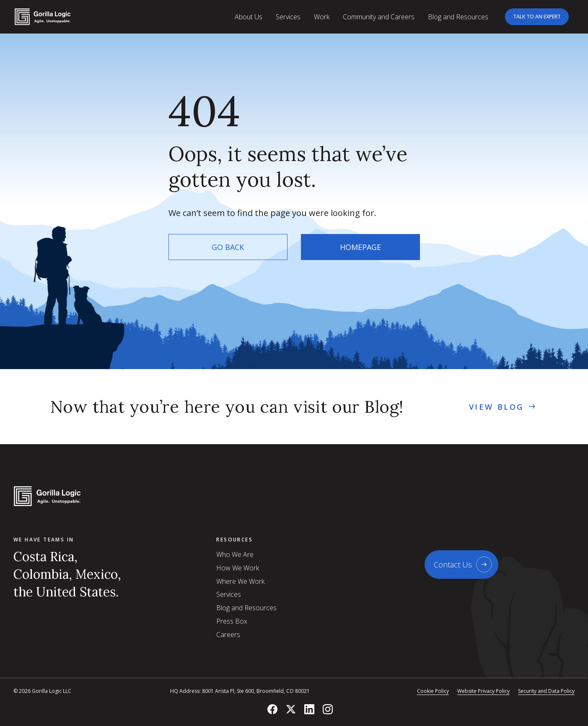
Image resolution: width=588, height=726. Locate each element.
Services (229, 594)
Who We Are (235, 554)
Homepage (360, 247)
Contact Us (453, 565)
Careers (228, 635)
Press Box (232, 621)
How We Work (238, 568)
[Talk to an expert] (537, 17)
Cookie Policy (433, 691)
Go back (228, 247)
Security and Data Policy (546, 691)
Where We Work (240, 581)
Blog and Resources (246, 608)
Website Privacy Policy (483, 691)
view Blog (503, 407)
